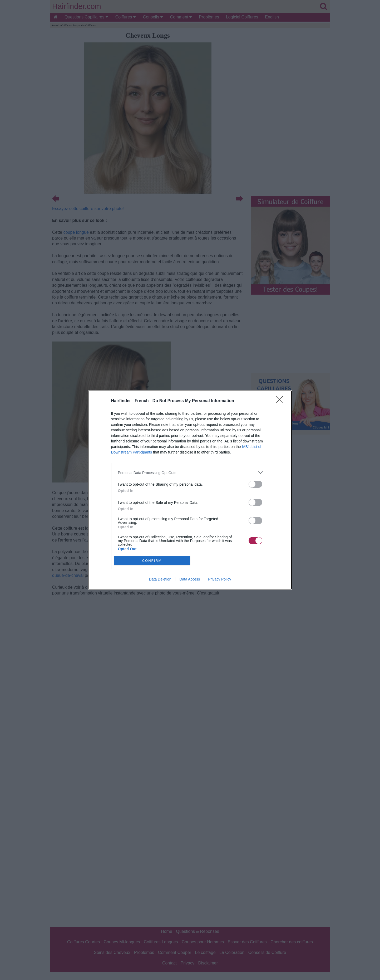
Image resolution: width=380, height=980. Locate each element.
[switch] (255, 484)
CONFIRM (152, 561)
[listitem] (190, 473)
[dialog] (190, 490)
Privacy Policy (219, 579)
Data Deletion (160, 579)
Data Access (190, 579)
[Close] (281, 401)
